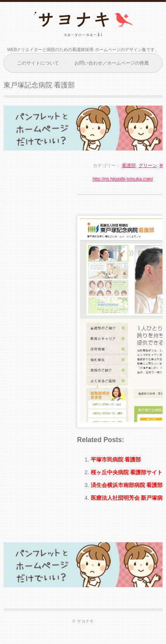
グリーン (148, 166)
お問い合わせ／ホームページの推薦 (112, 63)
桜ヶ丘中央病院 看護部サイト (127, 472)
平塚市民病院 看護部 (116, 460)
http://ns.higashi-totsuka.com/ (123, 179)
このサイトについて (38, 63)
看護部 (129, 166)
